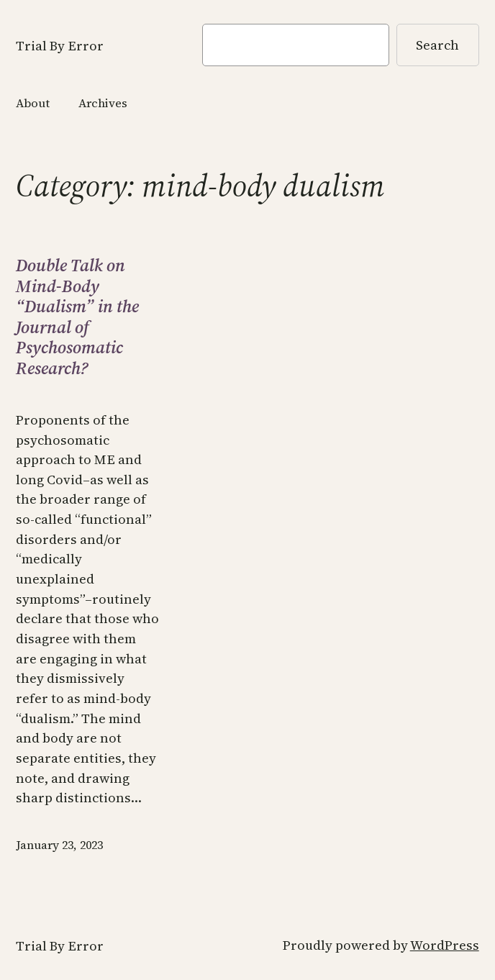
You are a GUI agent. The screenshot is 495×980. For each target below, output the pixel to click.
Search (437, 45)
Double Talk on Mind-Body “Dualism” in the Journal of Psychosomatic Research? (77, 317)
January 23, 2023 (59, 845)
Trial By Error (60, 46)
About (33, 103)
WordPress (445, 945)
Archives (103, 103)
